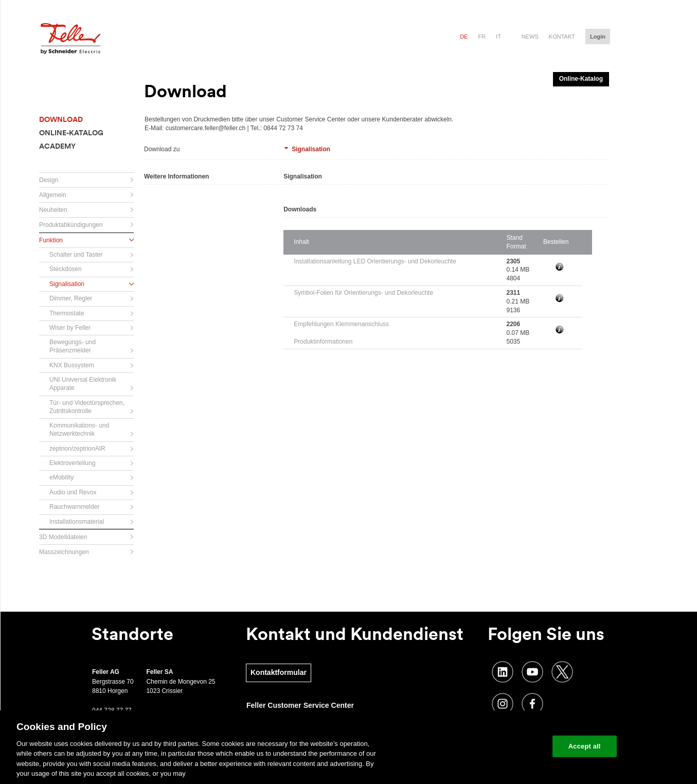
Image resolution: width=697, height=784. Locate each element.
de (464, 37)
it (498, 37)
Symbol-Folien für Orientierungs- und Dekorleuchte (363, 293)
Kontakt (562, 37)
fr (482, 37)
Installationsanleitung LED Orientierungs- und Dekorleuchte (375, 261)
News (530, 37)
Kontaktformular (279, 672)
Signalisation (311, 149)
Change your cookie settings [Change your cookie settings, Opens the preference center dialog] (497, 746)
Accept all (585, 746)
